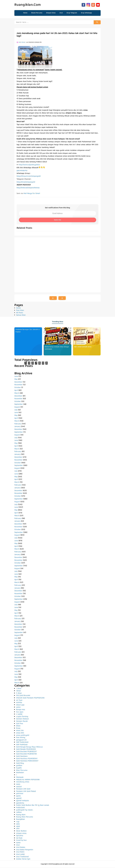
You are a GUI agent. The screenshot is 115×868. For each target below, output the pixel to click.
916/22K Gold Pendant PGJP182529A (30, 698)
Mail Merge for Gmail (32, 194)
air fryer (19, 701)
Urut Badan (21, 848)
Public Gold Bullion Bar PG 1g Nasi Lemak (33, 806)
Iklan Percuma (22, 771)
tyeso (18, 843)
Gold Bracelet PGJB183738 (26, 754)
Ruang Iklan (21, 815)
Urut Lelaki (20, 855)
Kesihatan (20, 773)
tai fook (19, 838)
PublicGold (20, 808)
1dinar (19, 691)
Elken (18, 726)
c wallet (19, 715)
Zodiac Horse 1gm (23, 859)
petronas (20, 794)
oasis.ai (19, 787)
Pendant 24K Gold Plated (26, 792)
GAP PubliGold (22, 745)
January (17, 427)
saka (18, 824)
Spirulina (20, 836)
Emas (18, 729)
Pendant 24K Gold (23, 789)
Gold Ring (20, 764)
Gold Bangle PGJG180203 (26, 750)
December (18, 382)
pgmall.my (20, 803)
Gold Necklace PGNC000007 (27, 761)
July (16, 410)
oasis (18, 785)
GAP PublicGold (22, 743)
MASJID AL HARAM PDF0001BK (28, 780)
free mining (21, 738)
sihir (18, 829)
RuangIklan (20, 820)
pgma (18, 796)
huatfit (19, 768)
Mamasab (20, 778)
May (16, 380)
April (16, 391)
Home (25, 13)
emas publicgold (23, 736)
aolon (18, 708)
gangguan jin (21, 740)
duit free (20, 724)
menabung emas (23, 782)
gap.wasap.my (22, 171)
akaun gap (20, 705)
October (18, 388)
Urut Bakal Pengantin (25, 850)
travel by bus (21, 841)
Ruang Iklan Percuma (24, 817)
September (19, 405)
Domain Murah (22, 722)
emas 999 (20, 733)
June (16, 377)
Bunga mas (21, 710)
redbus (19, 813)
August (17, 407)
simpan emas (21, 834)
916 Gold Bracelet (23, 696)
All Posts (20, 313)
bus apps (20, 712)
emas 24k (20, 731)
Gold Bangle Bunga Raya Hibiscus (29, 747)
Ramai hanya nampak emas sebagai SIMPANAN (57, 348)
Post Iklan (20, 311)
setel (18, 827)
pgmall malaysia (22, 801)
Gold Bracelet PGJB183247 (26, 752)
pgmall (19, 799)
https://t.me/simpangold (26, 182)
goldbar (19, 766)
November (18, 385)
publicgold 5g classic (24, 810)
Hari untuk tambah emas (83, 347)
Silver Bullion (21, 831)
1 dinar (19, 689)
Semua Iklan (21, 316)
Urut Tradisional (22, 857)
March (17, 394)
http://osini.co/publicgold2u (29, 165)
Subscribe (57, 220)
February (18, 424)
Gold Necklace (22, 757)
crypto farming (22, 717)
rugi (18, 822)
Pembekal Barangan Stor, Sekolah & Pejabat (28, 331)
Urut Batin (20, 852)
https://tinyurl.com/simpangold (29, 177)
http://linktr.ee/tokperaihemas (28, 188)
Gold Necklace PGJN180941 (27, 759)
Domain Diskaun (23, 719)
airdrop (19, 703)
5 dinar (19, 694)
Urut (18, 845)
